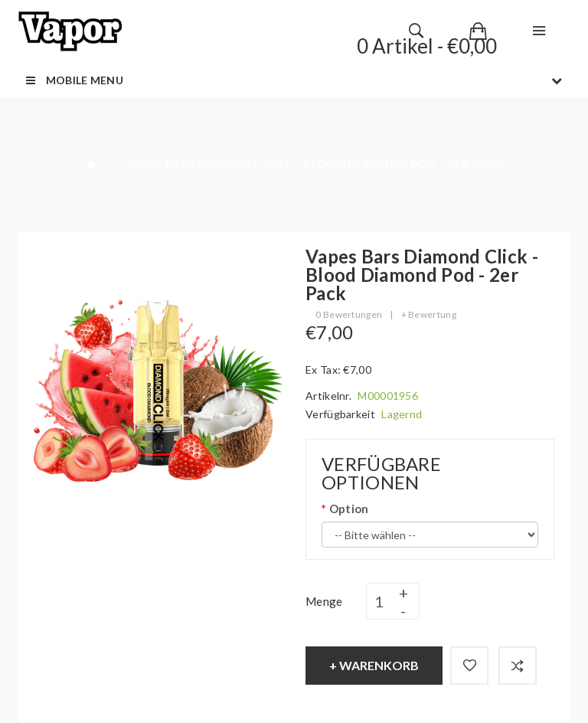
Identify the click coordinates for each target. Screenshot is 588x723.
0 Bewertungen (349, 314)
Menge (324, 601)
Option (349, 509)
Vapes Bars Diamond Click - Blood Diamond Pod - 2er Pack (314, 164)
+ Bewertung (429, 314)
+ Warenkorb (374, 665)
